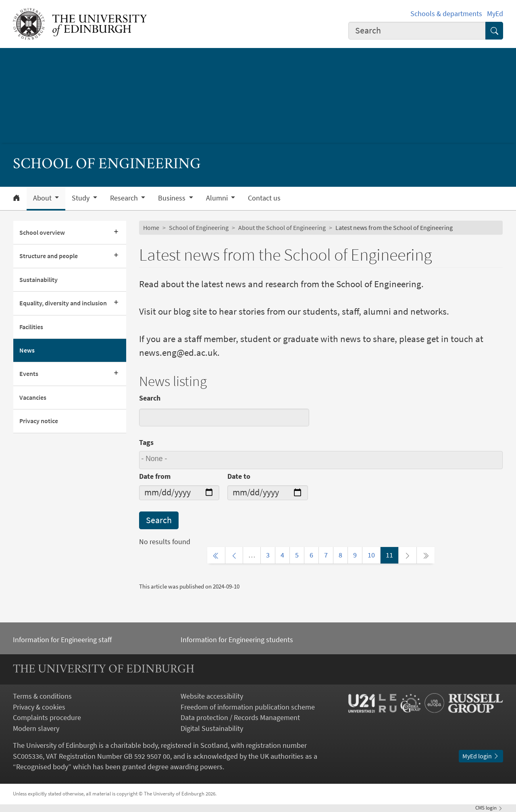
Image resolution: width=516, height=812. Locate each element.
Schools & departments (446, 14)
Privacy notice (39, 421)
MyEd (495, 14)
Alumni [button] (218, 198)
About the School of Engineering (282, 228)
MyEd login (481, 756)
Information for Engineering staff (62, 640)
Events (29, 374)
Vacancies (33, 398)
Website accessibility (212, 696)
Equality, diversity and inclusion (63, 303)
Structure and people (49, 256)
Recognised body (42, 767)
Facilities (31, 327)
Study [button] (81, 198)
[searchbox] (322, 460)
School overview (42, 233)
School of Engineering (199, 228)
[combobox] (417, 31)
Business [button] (173, 198)
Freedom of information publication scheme (248, 707)
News (27, 350)
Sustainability (38, 280)
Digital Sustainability (212, 729)
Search (150, 398)
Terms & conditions (42, 696)
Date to (239, 476)
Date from (155, 476)
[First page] (216, 555)
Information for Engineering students (237, 640)
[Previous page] (234, 555)
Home (151, 228)
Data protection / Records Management (240, 718)
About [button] (43, 198)
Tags (146, 443)
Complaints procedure (47, 718)
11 (389, 555)
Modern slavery (36, 729)
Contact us (264, 198)
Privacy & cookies (39, 707)
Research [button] (125, 198)
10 (371, 555)
